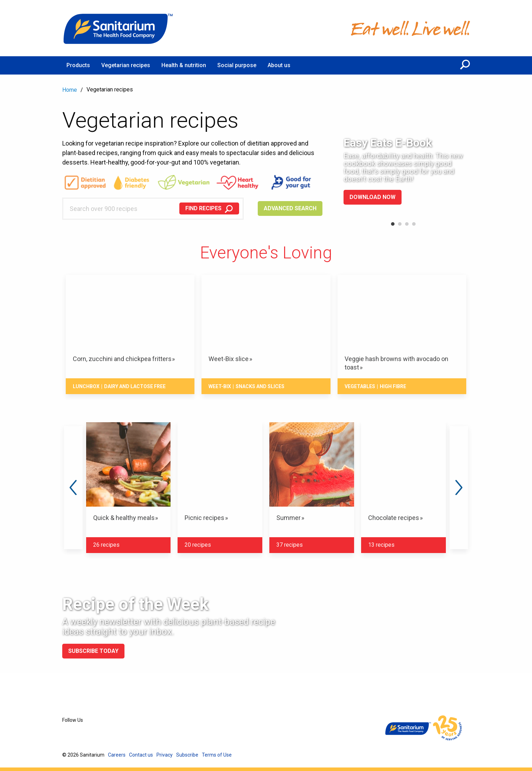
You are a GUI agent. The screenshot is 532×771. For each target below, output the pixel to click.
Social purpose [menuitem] (237, 65)
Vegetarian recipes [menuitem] (126, 65)
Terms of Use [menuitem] (217, 755)
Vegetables (360, 386)
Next (459, 488)
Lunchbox (86, 386)
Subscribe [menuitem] (187, 755)
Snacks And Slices (260, 386)
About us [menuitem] (279, 65)
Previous (73, 488)
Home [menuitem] (70, 90)
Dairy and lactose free (135, 386)
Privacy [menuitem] (165, 755)
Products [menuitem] (78, 65)
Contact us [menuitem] (141, 755)
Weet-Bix (220, 386)
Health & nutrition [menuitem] (184, 65)
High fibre (393, 386)
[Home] (118, 28)
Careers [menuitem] (117, 755)
